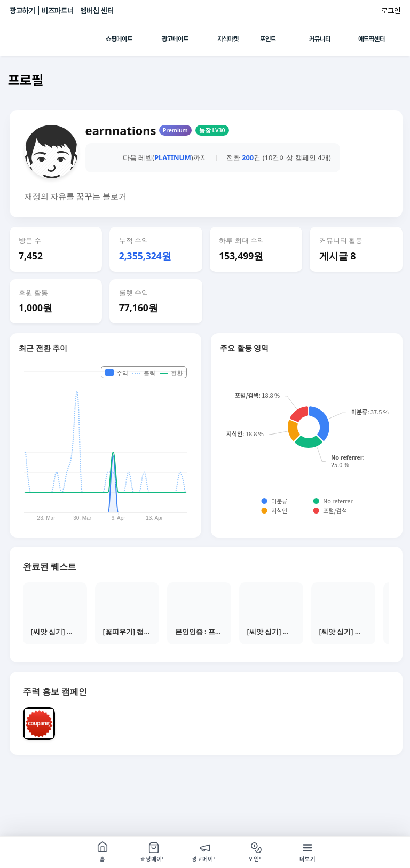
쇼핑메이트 (119, 39)
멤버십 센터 (97, 11)
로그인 (391, 11)
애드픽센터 (372, 39)
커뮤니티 (320, 39)
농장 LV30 (212, 130)
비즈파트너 (58, 11)
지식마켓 (228, 39)
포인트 (268, 39)
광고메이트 (175, 39)
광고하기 (22, 11)
